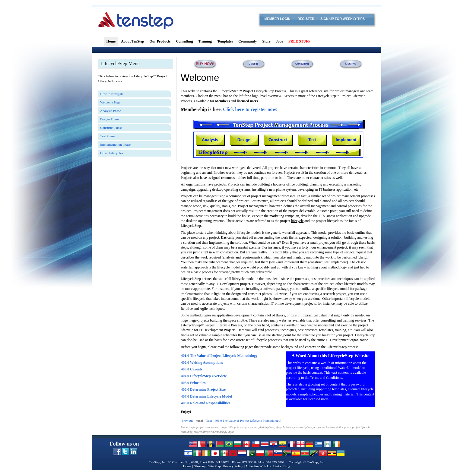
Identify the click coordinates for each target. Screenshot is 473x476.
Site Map (214, 466)
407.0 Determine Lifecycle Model (206, 396)
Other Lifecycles (112, 153)
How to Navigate (112, 94)
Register (306, 19)
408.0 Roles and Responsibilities (206, 403)
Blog (287, 466)
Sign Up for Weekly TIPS (343, 19)
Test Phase (107, 136)
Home (187, 466)
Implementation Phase (115, 144)
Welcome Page (110, 102)
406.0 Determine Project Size (203, 389)
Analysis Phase (111, 111)
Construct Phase (111, 128)
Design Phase (109, 119)
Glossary (200, 466)
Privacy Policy (233, 466)
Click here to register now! (250, 109)
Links (277, 466)
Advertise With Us (258, 466)
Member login (277, 19)
